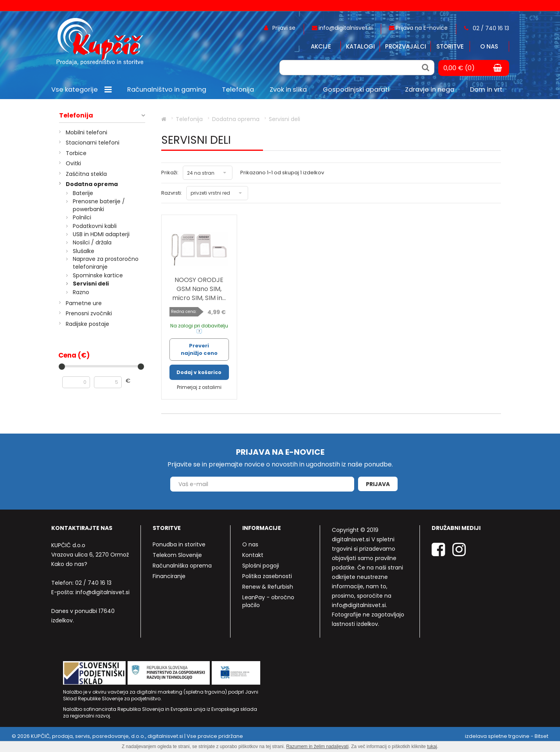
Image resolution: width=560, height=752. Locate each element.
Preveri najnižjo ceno (199, 349)
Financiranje (169, 576)
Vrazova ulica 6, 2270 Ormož (90, 555)
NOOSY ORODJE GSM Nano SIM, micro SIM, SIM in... (199, 289)
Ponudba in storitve (179, 544)
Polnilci (82, 217)
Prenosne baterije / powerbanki (99, 205)
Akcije (321, 46)
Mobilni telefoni (86, 132)
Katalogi (360, 46)
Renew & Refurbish (268, 587)
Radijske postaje (87, 324)
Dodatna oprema (92, 184)
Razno (81, 292)
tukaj (432, 747)
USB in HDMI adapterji (101, 234)
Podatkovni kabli (95, 226)
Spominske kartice (98, 275)
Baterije (83, 193)
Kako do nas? (69, 564)
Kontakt (253, 555)
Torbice (76, 153)
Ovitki (73, 163)
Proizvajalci (406, 46)
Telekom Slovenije (177, 555)
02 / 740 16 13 (93, 583)
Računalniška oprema (182, 566)
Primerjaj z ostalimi (199, 387)
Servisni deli (91, 284)
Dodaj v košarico (199, 372)
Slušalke (84, 251)
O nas (489, 46)
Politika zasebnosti (267, 576)
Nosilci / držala (92, 242)
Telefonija (76, 116)
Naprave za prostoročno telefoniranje (106, 263)
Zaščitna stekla (86, 174)
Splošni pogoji (261, 566)
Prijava (378, 484)
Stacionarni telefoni (93, 143)
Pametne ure (84, 303)
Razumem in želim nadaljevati (317, 747)
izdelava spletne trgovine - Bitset (507, 736)
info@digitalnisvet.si (103, 592)
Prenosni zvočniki (89, 313)
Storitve (450, 46)
